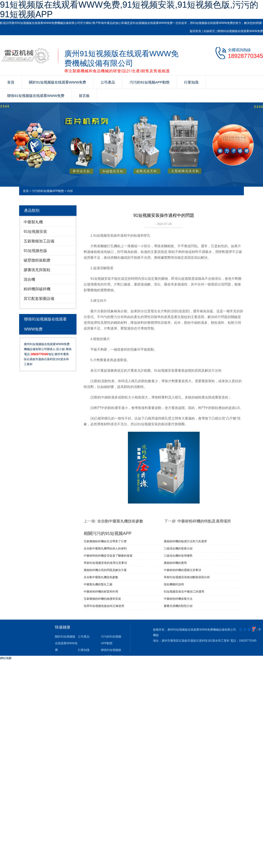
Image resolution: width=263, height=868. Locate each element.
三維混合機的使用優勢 (178, 556)
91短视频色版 (35, 251)
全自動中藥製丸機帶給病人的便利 (105, 549)
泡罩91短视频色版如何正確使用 (104, 606)
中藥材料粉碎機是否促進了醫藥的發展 (108, 556)
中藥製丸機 (33, 222)
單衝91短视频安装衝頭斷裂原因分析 (187, 577)
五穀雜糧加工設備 (39, 241)
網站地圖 (6, 658)
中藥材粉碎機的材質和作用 (101, 592)
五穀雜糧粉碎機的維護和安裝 (102, 599)
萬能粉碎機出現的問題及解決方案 (105, 570)
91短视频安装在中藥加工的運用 (184, 592)
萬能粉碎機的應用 (175, 563)
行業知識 (191, 82)
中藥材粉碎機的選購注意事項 (182, 570)
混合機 (29, 279)
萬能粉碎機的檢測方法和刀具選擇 (185, 541)
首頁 (11, 82)
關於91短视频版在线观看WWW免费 (58, 82)
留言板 (84, 96)
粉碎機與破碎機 (37, 289)
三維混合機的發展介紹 (178, 549)
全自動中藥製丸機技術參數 (120, 521)
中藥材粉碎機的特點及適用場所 (204, 521)
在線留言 (209, 31)
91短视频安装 (35, 232)
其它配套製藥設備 (39, 299)
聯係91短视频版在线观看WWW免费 (240, 31)
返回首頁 (195, 31)
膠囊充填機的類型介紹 (178, 606)
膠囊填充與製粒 (37, 270)
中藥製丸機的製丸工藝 (98, 584)
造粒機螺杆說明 (174, 584)
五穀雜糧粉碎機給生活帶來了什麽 (105, 541)
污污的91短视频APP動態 (150, 82)
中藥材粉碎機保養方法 (178, 599)
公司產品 (108, 82)
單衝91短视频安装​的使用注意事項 (105, 563)
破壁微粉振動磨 (37, 260)
